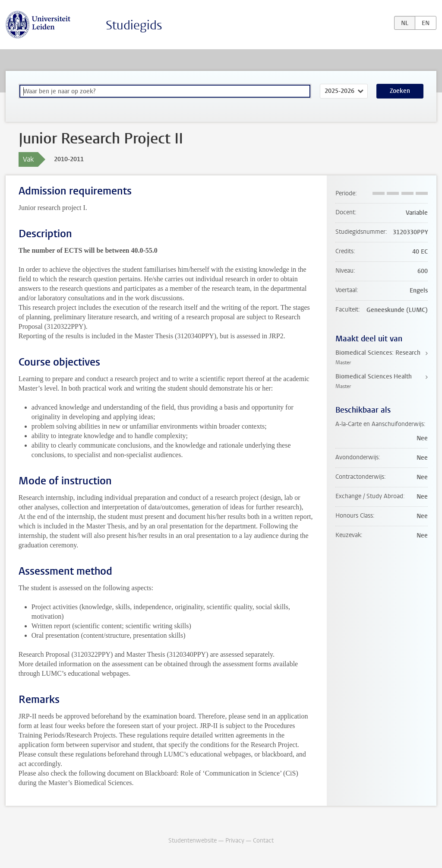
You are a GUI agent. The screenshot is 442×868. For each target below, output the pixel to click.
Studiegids (134, 25)
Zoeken (400, 91)
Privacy (235, 841)
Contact (263, 841)
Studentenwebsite (193, 841)
